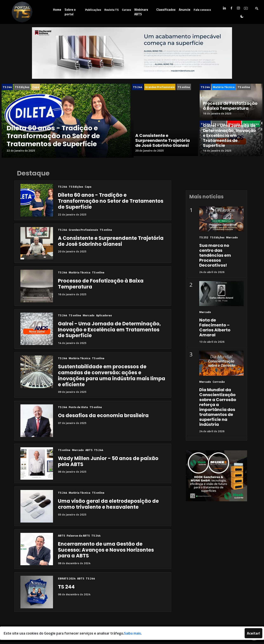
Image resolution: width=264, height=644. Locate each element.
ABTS (89, 452)
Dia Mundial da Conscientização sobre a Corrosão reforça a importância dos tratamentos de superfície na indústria (218, 409)
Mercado (89, 317)
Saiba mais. (133, 633)
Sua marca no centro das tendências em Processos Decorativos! (215, 257)
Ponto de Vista (78, 409)
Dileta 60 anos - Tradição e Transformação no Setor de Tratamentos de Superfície (53, 136)
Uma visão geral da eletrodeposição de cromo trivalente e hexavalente (108, 506)
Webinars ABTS (141, 12)
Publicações (93, 10)
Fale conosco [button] (202, 10)
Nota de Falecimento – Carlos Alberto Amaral (215, 329)
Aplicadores (104, 317)
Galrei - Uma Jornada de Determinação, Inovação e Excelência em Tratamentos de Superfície (229, 135)
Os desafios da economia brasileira (103, 417)
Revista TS (111, 10)
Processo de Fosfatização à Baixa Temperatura (230, 106)
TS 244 (7, 87)
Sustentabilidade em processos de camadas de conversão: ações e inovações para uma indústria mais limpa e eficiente (112, 377)
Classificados (166, 10)
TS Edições (22, 87)
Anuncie (185, 10)
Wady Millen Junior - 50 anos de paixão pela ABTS (108, 463)
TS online (184, 87)
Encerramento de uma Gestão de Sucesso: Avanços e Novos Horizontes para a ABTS (106, 552)
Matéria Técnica (224, 87)
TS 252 (204, 239)
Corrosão (219, 383)
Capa (36, 87)
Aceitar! (253, 633)
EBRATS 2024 (67, 580)
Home (57, 10)
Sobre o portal (70, 12)
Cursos (126, 10)
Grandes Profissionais (160, 87)
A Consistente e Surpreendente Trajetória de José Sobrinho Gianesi (163, 144)
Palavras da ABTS (78, 537)
